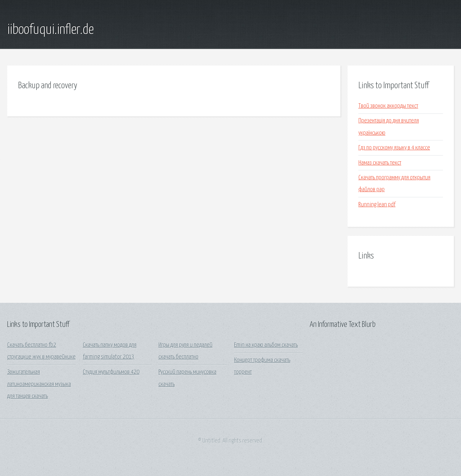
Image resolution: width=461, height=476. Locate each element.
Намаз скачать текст (380, 163)
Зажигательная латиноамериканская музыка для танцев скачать (39, 384)
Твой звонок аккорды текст (388, 106)
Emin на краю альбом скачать (266, 345)
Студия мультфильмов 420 (111, 372)
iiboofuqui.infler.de (50, 30)
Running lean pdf (377, 205)
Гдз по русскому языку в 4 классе (394, 148)
